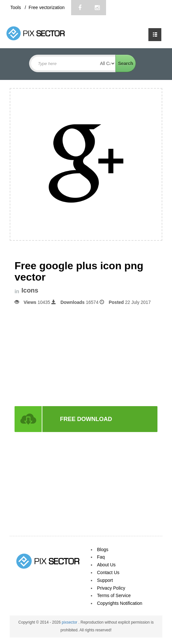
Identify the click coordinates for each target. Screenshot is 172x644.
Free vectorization (46, 7)
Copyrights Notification (120, 603)
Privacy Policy (111, 588)
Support (105, 580)
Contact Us (108, 572)
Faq (101, 557)
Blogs (103, 550)
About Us (106, 565)
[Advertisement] (86, 355)
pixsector (70, 622)
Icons (30, 290)
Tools (16, 7)
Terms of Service (114, 595)
